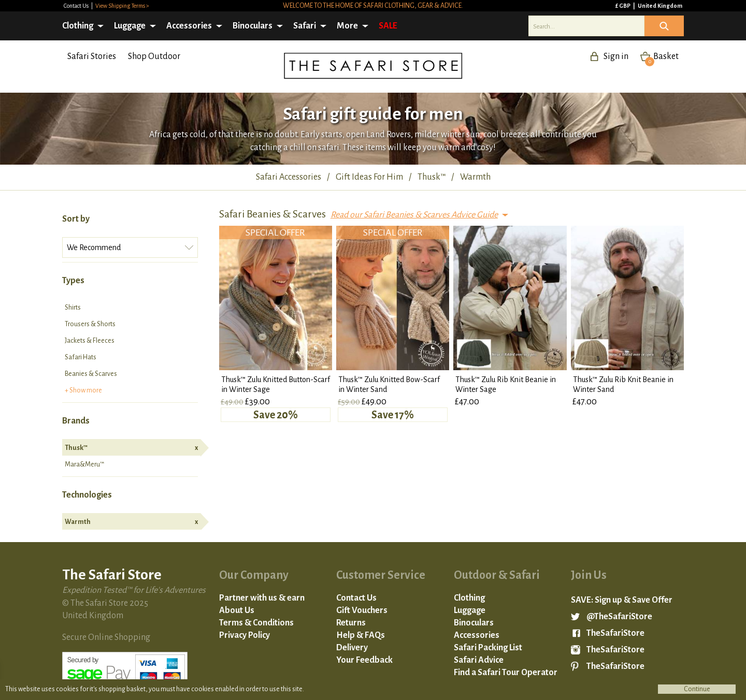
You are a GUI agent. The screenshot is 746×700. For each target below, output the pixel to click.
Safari (305, 26)
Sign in (616, 56)
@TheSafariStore (619, 617)
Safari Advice (479, 660)
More (347, 26)
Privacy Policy (245, 635)
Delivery (352, 648)
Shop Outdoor (154, 56)
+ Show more (83, 390)
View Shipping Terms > (122, 6)
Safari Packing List (488, 648)
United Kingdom (660, 6)
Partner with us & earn (262, 598)
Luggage (130, 26)
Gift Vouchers (362, 610)
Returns (351, 623)
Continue (697, 689)
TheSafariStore (615, 633)
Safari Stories (92, 56)
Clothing (78, 26)
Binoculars (253, 26)
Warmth (131, 522)
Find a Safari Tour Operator (506, 673)
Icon (664, 26)
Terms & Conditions (256, 623)
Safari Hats (81, 357)
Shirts (73, 308)
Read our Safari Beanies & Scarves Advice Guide (414, 215)
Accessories (189, 26)
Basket (662, 56)
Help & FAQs (361, 635)
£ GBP (623, 6)
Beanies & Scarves (91, 374)
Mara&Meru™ (84, 464)
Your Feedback (364, 660)
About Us (237, 610)
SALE (388, 26)
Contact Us (77, 6)
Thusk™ (131, 448)
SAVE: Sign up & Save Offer (622, 600)
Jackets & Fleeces (90, 341)
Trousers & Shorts (90, 324)
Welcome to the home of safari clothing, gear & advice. (373, 6)
